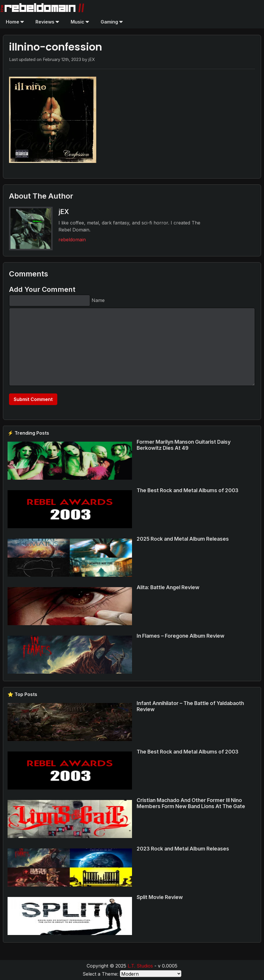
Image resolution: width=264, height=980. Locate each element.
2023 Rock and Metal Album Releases (183, 849)
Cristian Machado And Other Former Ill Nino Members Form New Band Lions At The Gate (191, 803)
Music (80, 22)
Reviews (47, 22)
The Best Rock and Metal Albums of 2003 (188, 490)
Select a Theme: (100, 974)
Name (98, 300)
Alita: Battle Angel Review (168, 587)
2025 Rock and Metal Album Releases (183, 539)
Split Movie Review (160, 897)
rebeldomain (72, 240)
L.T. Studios (140, 966)
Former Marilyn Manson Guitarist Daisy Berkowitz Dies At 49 (184, 445)
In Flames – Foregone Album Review (181, 636)
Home (15, 22)
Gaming (112, 22)
